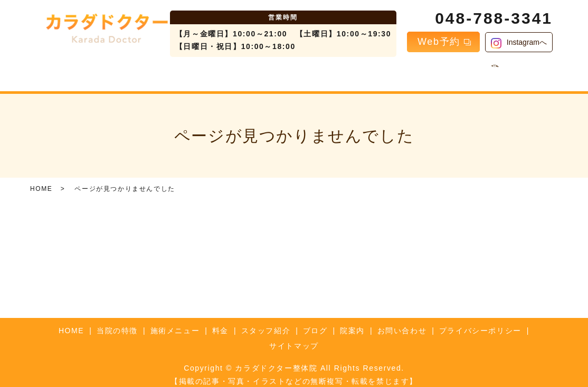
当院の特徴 (160, 72)
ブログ (359, 72)
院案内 (397, 72)
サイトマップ (294, 338)
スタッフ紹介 (309, 72)
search (486, 72)
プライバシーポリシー (480, 322)
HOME (113, 72)
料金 (263, 72)
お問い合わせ (446, 72)
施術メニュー (217, 72)
